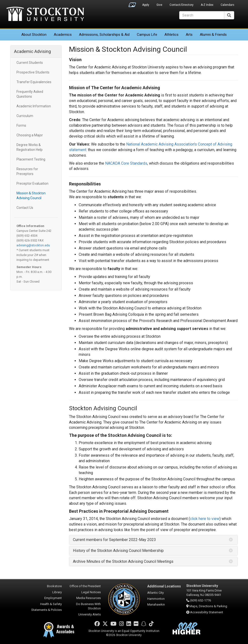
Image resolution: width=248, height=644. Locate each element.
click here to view (205, 519)
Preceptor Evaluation (32, 183)
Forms (21, 125)
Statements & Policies (46, 610)
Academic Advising (32, 51)
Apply (146, 5)
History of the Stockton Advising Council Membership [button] (118, 551)
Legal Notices (91, 592)
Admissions (104, 35)
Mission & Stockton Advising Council (31, 196)
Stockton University (45, 15)
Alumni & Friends (213, 35)
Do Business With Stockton (88, 606)
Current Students (30, 63)
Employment (53, 598)
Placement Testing (31, 159)
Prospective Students (33, 72)
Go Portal (132, 4)
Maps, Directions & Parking (208, 606)
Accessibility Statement (207, 612)
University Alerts (89, 614)
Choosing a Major (30, 135)
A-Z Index (207, 5)
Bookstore (54, 586)
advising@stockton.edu (33, 245)
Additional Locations (164, 586)
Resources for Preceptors (27, 171)
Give (159, 5)
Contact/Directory (182, 5)
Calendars (227, 5)
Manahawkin (156, 604)
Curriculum (25, 116)
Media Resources (89, 598)
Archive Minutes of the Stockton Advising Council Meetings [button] (123, 561)
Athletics (171, 35)
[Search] (202, 15)
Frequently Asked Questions (30, 94)
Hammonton (156, 599)
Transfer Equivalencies (34, 82)
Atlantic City (155, 593)
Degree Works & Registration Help (30, 147)
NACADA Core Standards (126, 163)
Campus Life (147, 35)
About (34, 35)
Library (57, 592)
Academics (63, 35)
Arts (189, 35)
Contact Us (25, 208)
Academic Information (34, 106)
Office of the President (85, 586)
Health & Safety (51, 604)
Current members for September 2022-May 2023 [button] (114, 540)
